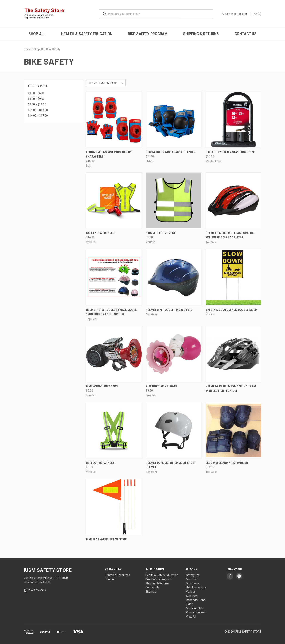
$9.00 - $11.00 (37, 104)
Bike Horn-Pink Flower (162, 386)
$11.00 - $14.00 (38, 110)
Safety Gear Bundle (100, 233)
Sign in (229, 14)
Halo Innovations (196, 587)
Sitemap (151, 592)
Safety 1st (193, 575)
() (258, 14)
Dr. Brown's (193, 583)
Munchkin (192, 579)
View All (191, 617)
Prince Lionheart (196, 612)
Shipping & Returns (201, 34)
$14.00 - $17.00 (38, 116)
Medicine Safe (195, 608)
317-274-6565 (37, 590)
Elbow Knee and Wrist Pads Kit (227, 463)
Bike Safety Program (148, 34)
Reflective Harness (100, 463)
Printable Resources (117, 575)
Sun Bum (192, 596)
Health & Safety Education (87, 34)
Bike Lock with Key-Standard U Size (230, 152)
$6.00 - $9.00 (36, 99)
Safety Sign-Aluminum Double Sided (231, 310)
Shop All (37, 34)
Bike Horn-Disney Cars (102, 386)
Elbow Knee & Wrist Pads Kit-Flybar (171, 152)
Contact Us (246, 34)
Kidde (190, 604)
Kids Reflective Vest (161, 233)
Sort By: (93, 83)
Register (242, 14)
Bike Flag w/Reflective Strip (106, 539)
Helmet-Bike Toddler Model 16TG (169, 310)
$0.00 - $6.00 (36, 93)
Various (191, 592)
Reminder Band (196, 600)
